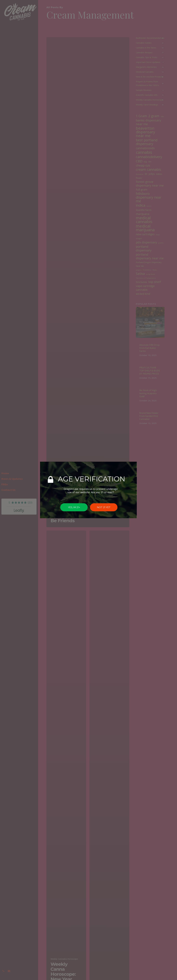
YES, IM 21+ (74, 507)
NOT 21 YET (104, 507)
